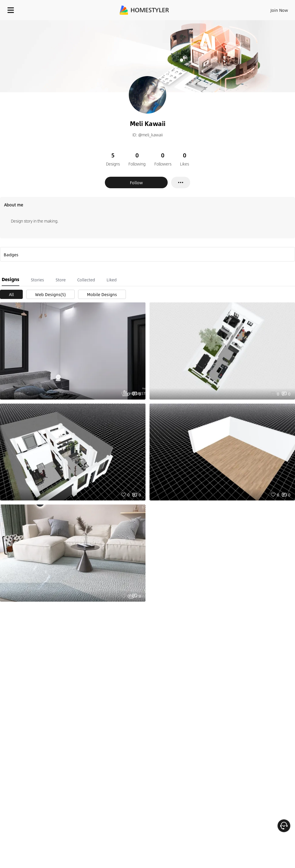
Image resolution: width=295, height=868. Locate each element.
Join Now (279, 10)
